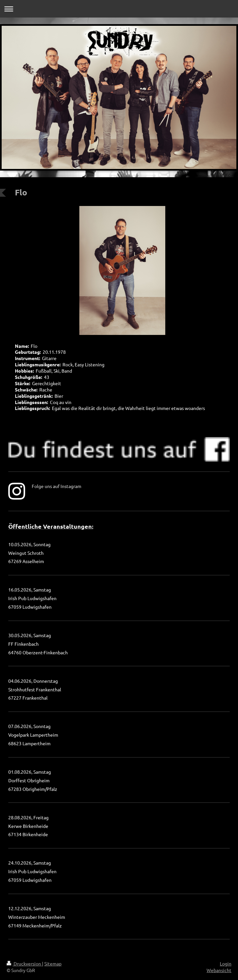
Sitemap (53, 963)
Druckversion (24, 963)
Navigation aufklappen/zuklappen (119, 9)
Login (226, 963)
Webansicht (219, 970)
